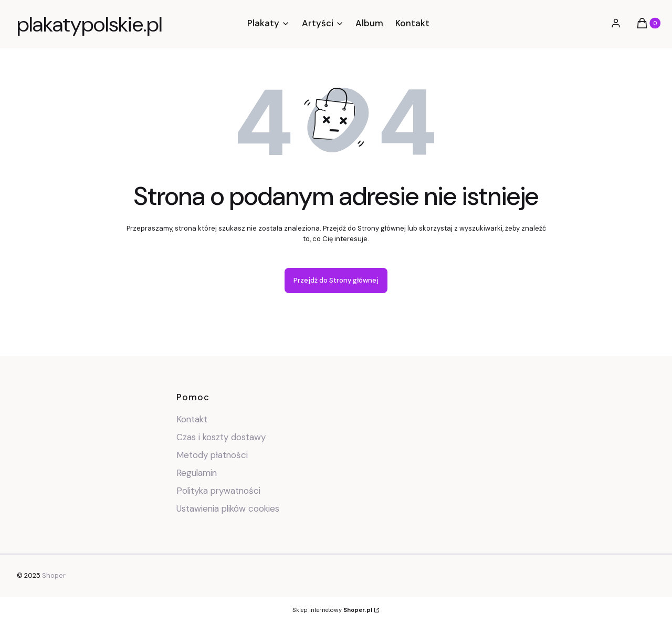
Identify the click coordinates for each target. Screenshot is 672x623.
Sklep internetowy (332, 610)
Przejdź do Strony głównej (336, 280)
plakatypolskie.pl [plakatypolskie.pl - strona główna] (90, 24)
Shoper (54, 575)
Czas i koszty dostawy (221, 437)
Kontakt (192, 419)
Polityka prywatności (218, 491)
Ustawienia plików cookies (229, 508)
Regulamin (197, 473)
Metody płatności (212, 455)
